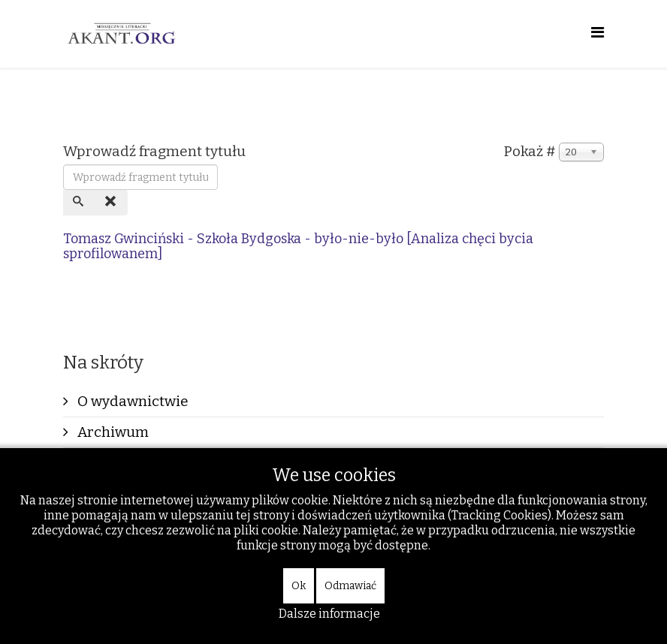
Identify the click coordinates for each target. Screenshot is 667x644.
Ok (299, 586)
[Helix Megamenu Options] (598, 33)
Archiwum (112, 432)
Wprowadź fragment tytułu (156, 151)
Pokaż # (530, 151)
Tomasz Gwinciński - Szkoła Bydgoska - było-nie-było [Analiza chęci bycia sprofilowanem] (298, 246)
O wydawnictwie (131, 401)
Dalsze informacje (329, 614)
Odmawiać (350, 586)
